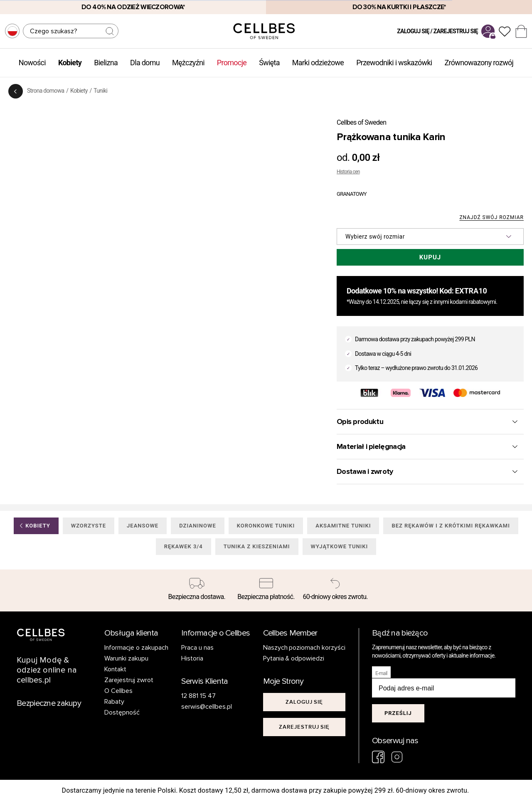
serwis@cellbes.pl (207, 707)
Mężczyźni (188, 63)
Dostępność (122, 712)
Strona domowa (46, 91)
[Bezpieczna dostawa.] (197, 591)
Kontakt (115, 669)
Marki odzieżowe (318, 63)
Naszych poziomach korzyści (304, 648)
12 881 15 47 (198, 696)
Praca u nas (197, 648)
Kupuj (430, 257)
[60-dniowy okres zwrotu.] (335, 591)
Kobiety (70, 63)
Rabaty (114, 702)
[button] (430, 237)
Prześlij (398, 713)
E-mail (381, 673)
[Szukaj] (71, 31)
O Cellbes (118, 691)
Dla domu (145, 63)
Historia (192, 658)
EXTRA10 (471, 291)
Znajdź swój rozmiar (491, 218)
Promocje (232, 63)
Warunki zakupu (126, 658)
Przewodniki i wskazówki (394, 63)
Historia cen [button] (348, 172)
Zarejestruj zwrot (129, 680)
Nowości (32, 63)
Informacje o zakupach (136, 648)
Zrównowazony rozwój (479, 63)
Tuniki (100, 91)
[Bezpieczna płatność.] (266, 591)
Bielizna (106, 63)
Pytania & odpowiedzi (294, 658)
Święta (269, 63)
